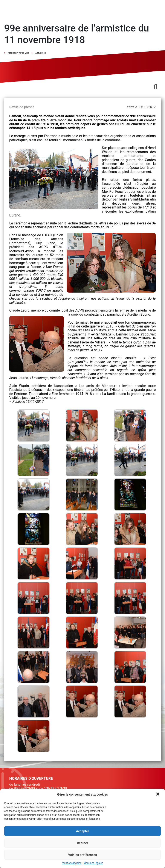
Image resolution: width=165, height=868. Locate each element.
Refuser (82, 843)
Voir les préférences (82, 855)
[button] (158, 794)
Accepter (82, 831)
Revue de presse (22, 107)
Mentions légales (72, 863)
